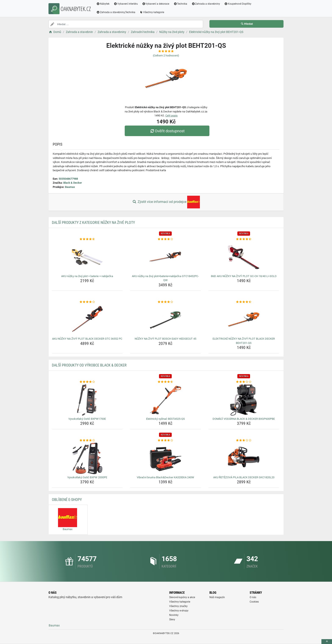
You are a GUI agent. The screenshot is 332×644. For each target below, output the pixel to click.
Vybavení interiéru (126, 4)
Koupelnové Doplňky (238, 4)
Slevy (172, 619)
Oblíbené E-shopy (67, 500)
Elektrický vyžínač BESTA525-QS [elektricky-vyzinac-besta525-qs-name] (165, 419)
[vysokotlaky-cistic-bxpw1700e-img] (87, 400)
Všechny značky (178, 606)
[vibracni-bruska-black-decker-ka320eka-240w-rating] (165, 440)
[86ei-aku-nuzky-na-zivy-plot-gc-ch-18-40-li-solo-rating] (244, 239)
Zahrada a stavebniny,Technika (116, 12)
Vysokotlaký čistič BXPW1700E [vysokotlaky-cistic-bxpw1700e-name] (87, 419)
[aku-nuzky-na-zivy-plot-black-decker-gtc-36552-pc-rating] (87, 302)
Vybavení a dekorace (156, 4)
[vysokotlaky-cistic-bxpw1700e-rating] (87, 382)
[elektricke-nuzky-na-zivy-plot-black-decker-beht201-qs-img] (244, 320)
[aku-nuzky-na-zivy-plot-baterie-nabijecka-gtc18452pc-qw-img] (165, 257)
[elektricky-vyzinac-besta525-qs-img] (165, 400)
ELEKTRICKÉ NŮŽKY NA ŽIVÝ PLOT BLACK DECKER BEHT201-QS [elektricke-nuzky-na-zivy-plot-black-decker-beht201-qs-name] (244, 341)
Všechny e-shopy (179, 611)
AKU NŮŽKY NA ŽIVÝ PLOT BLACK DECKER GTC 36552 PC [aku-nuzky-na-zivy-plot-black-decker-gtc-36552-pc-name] (87, 339)
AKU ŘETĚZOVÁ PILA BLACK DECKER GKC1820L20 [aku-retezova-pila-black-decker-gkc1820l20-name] (244, 477)
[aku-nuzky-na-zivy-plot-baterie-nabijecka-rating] (87, 239)
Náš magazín (217, 597)
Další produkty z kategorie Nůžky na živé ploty (93, 222)
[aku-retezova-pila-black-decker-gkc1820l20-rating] (244, 440)
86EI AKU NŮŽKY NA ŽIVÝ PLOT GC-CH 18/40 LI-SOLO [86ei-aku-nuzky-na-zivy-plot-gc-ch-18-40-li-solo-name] (244, 276)
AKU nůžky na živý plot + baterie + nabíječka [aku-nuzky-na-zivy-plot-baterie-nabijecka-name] (87, 276)
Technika (180, 4)
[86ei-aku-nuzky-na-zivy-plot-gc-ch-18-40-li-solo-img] (244, 257)
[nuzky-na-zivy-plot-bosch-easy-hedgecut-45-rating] (165, 302)
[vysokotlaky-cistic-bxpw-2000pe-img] (87, 458)
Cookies (254, 602)
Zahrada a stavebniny (206, 4)
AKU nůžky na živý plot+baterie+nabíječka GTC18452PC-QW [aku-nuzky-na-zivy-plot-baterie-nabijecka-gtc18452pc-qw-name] (165, 278)
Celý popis (172, 116)
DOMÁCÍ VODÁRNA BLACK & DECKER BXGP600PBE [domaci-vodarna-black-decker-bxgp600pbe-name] (244, 419)
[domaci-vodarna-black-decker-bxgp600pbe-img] (244, 400)
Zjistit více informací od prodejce (166, 202)
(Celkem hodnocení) (166, 55)
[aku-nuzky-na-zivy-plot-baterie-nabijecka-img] (87, 257)
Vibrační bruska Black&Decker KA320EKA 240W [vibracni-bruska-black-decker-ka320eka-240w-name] (165, 477)
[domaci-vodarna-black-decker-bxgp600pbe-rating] (244, 382)
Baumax (70, 187)
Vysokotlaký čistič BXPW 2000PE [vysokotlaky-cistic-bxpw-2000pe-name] (87, 477)
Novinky (174, 615)
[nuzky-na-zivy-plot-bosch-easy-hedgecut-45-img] (165, 320)
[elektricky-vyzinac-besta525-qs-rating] (165, 382)
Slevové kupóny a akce (182, 597)
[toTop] (327, 642)
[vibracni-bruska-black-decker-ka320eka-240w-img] (165, 458)
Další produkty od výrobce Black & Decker (89, 365)
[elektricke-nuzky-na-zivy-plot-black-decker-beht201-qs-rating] (244, 302)
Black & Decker (73, 183)
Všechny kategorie (152, 12)
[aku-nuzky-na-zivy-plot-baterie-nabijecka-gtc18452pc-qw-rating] (165, 239)
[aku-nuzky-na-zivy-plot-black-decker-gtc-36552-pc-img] (87, 320)
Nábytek (103, 4)
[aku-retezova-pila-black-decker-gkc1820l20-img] (244, 458)
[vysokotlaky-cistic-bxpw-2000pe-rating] (87, 440)
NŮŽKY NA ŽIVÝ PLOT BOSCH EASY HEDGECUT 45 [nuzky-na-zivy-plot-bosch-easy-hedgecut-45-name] (165, 339)
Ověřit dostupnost (167, 131)
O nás (253, 597)
